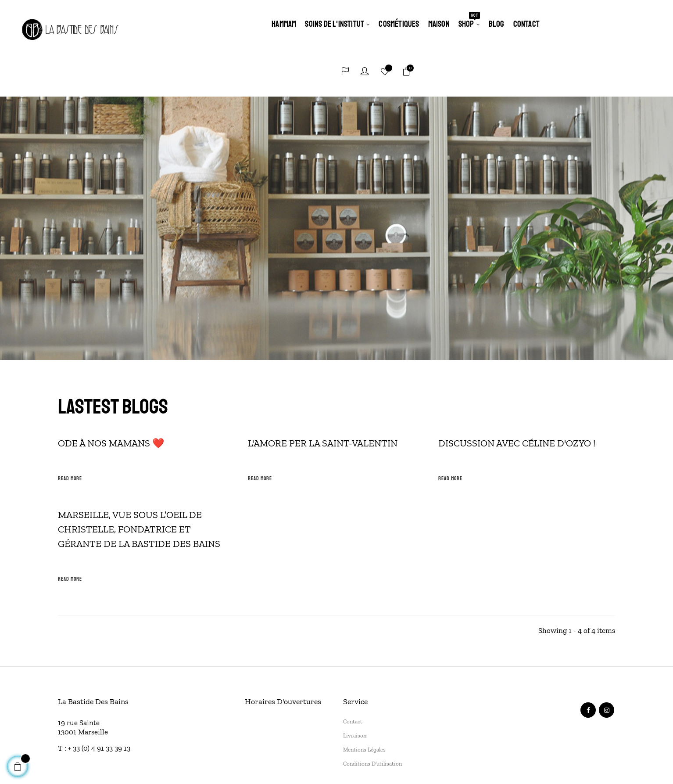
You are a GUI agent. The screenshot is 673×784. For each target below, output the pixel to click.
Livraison (355, 687)
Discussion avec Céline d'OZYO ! (517, 395)
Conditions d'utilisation (372, 715)
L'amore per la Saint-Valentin (323, 395)
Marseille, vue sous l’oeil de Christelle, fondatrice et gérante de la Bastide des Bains (139, 481)
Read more (70, 430)
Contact (353, 673)
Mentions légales (364, 701)
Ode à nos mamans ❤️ (111, 395)
